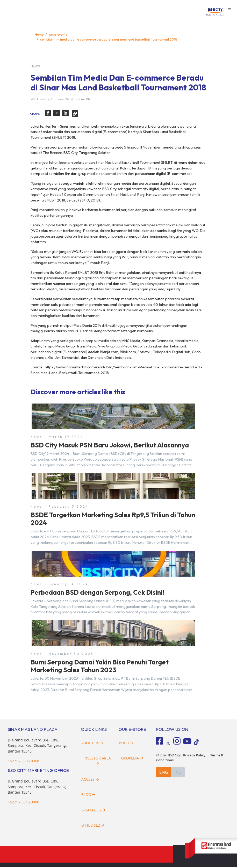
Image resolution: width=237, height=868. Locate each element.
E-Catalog (93, 811)
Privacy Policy (194, 756)
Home (39, 34)
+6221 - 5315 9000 (23, 803)
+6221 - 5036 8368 (23, 762)
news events (58, 34)
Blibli (126, 744)
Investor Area (97, 762)
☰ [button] (230, 10)
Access (90, 780)
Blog (88, 796)
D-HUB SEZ (93, 827)
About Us (92, 744)
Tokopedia (131, 759)
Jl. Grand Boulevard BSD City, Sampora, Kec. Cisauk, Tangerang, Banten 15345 (37, 747)
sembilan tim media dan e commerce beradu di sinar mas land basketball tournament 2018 (109, 39)
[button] (48, 113)
